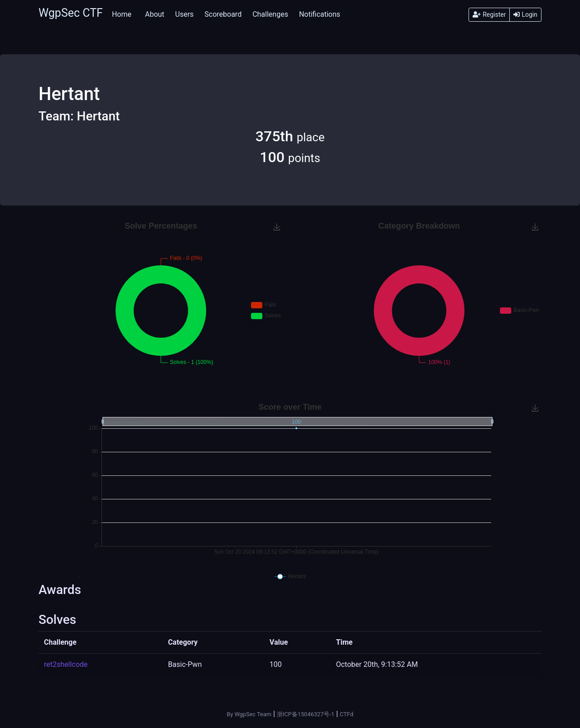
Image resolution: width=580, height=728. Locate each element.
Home (122, 14)
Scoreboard (223, 14)
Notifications (320, 14)
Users (185, 14)
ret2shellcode (66, 664)
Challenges (270, 14)
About (155, 14)
